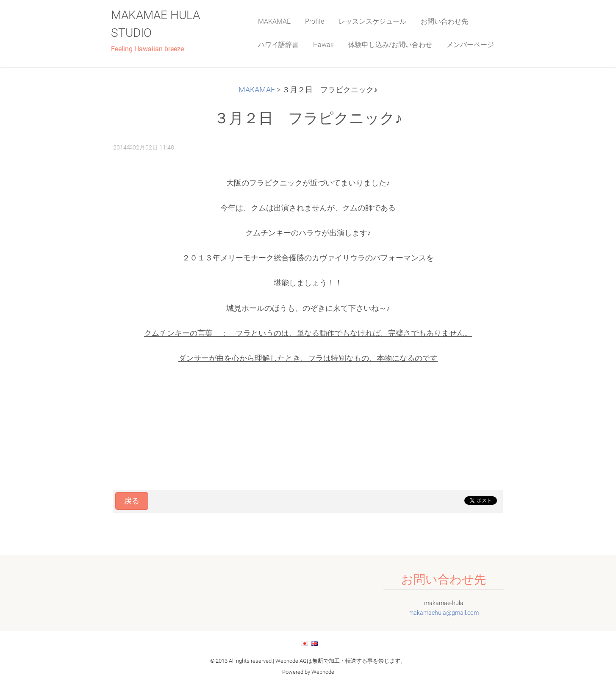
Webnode (323, 672)
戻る (132, 501)
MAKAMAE (257, 90)
